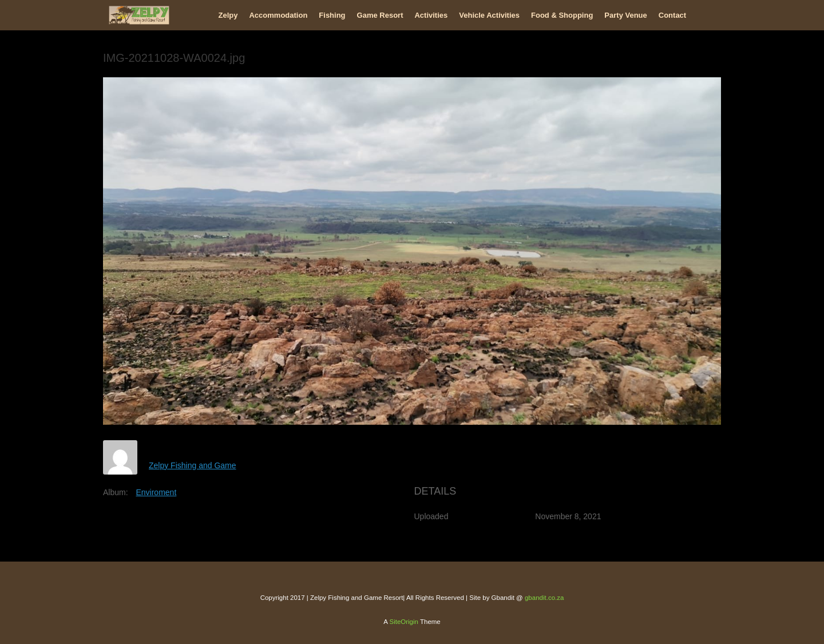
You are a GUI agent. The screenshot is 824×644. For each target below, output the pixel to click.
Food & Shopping (562, 15)
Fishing (332, 15)
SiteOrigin (404, 622)
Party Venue (625, 15)
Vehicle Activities (489, 15)
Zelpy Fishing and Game (193, 465)
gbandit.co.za (544, 598)
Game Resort (380, 15)
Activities (431, 15)
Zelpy (228, 15)
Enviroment (156, 492)
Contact (672, 15)
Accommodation (278, 15)
